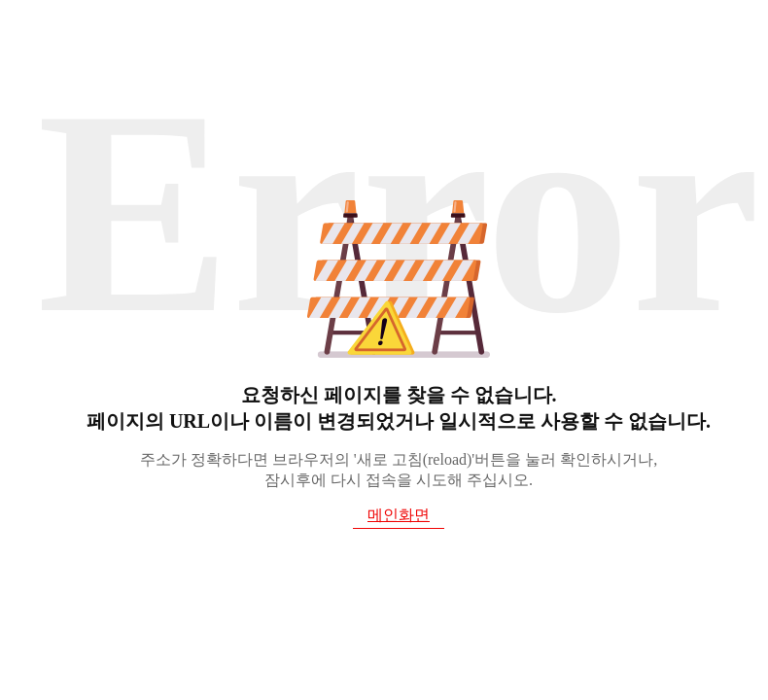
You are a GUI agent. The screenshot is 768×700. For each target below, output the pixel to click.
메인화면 (399, 515)
